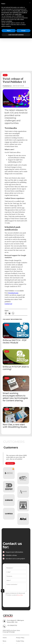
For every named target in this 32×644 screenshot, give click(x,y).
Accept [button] (23, 31)
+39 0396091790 (12, 625)
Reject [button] (9, 31)
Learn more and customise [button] (16, 35)
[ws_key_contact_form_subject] (16, 580)
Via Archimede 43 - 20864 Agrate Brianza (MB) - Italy (15, 621)
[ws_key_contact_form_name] (16, 568)
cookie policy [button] (18, 14)
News (4, 641)
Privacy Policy (20, 595)
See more (10, 463)
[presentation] (18, 600)
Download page (13, 293)
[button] (30, 3)
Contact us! (8, 304)
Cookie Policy (20, 641)
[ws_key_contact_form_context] (16, 587)
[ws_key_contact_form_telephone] (16, 576)
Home (5, 638)
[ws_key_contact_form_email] (16, 572)
